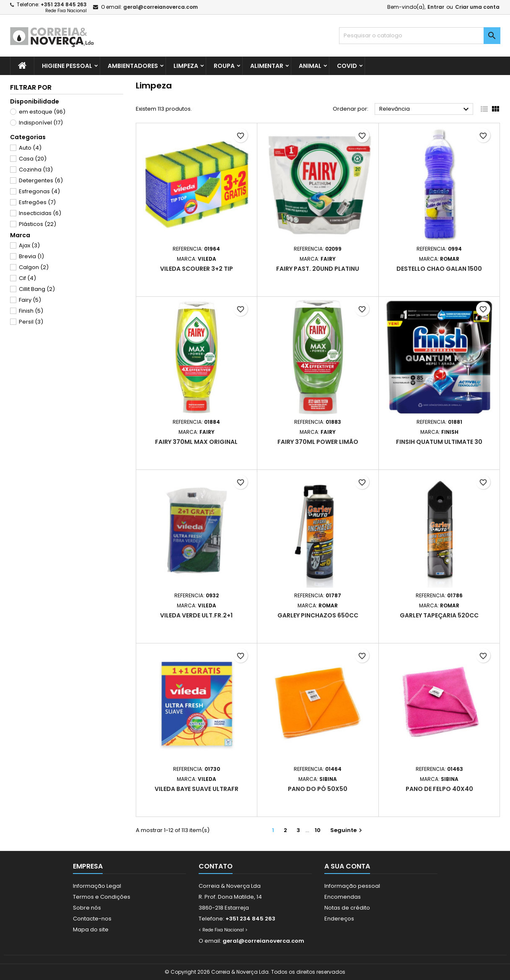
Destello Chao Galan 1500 (439, 269)
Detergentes (41, 180)
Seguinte (347, 830)
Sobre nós (87, 908)
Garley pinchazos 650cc (318, 615)
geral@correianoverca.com (161, 7)
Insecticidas (40, 213)
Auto (30, 148)
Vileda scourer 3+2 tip (197, 269)
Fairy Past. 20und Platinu (318, 269)
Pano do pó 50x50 (318, 789)
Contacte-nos (92, 919)
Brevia (31, 256)
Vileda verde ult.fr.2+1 (196, 615)
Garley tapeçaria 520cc (439, 615)
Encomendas (343, 897)
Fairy (30, 300)
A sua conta (347, 866)
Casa (33, 159)
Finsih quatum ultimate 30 (439, 442)
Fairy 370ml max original (196, 442)
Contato (216, 866)
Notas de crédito (347, 908)
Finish (31, 311)
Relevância (425, 109)
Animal (310, 66)
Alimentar (267, 66)
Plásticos (38, 224)
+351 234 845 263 (64, 4)
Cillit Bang (37, 289)
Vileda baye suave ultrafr (197, 789)
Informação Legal (97, 886)
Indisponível (41, 123)
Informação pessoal (352, 886)
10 (318, 830)
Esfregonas (39, 191)
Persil (31, 322)
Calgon (34, 267)
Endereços (339, 919)
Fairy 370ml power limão (318, 442)
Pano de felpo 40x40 (439, 789)
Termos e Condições (102, 897)
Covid (347, 66)
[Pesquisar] (420, 36)
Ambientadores (133, 66)
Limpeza (186, 66)
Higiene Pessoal (67, 66)
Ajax (29, 245)
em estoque (42, 112)
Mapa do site (91, 929)
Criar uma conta (477, 7)
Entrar (436, 7)
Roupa (224, 66)
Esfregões (37, 202)
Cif (27, 278)
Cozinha (36, 170)
